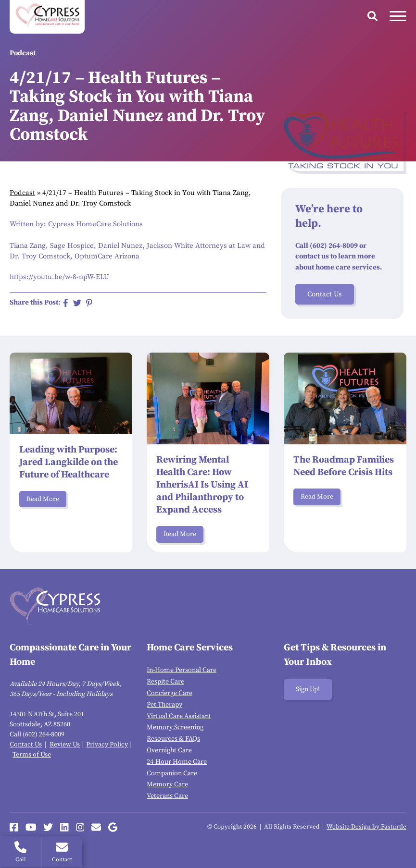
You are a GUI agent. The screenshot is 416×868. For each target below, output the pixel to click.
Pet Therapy (164, 705)
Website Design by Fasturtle (366, 827)
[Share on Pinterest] (89, 303)
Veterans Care (167, 796)
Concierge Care (170, 693)
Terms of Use (32, 755)
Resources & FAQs (173, 739)
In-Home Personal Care (182, 670)
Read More (43, 499)
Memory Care (167, 784)
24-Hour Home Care (177, 762)
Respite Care (165, 682)
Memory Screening (175, 727)
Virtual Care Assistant (179, 716)
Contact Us (325, 294)
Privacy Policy (107, 745)
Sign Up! (308, 689)
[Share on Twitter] (77, 303)
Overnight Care (169, 750)
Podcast (22, 193)
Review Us (65, 745)
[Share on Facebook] (66, 303)
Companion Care (172, 773)
